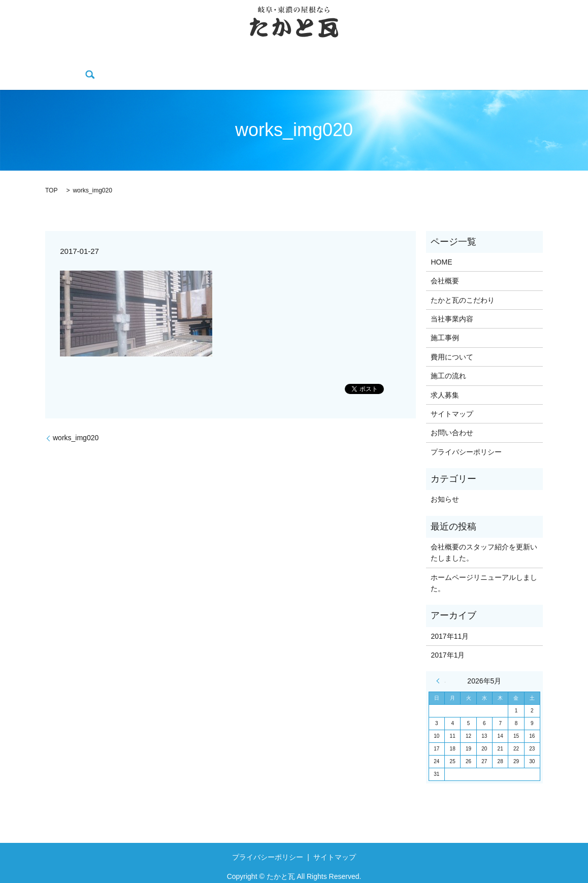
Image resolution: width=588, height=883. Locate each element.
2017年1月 (448, 639)
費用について (334, 59)
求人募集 (439, 59)
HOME (53, 59)
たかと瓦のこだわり (158, 59)
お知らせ (445, 484)
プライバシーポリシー (466, 436)
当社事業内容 (229, 59)
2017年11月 (450, 620)
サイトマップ (452, 398)
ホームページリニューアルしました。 (484, 567)
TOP (51, 175)
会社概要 (95, 59)
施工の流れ (390, 59)
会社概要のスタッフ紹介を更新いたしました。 (484, 537)
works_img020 (76, 422)
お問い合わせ (492, 59)
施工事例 (281, 59)
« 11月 (441, 666)
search (538, 59)
